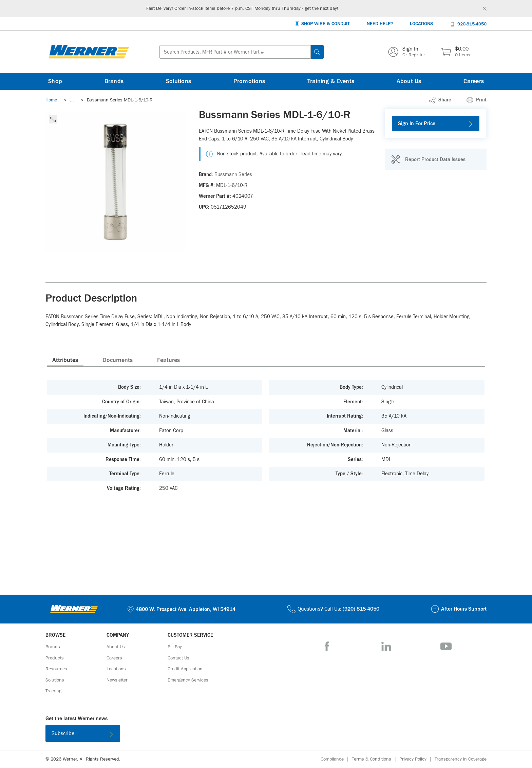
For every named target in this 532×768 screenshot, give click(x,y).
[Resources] (56, 669)
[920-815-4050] (468, 24)
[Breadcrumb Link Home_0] (51, 100)
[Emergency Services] (188, 680)
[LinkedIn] (386, 646)
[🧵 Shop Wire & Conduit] (322, 24)
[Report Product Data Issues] (428, 159)
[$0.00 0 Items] (455, 52)
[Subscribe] (83, 733)
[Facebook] (327, 646)
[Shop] (55, 81)
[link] (72, 100)
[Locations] (421, 24)
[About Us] (409, 81)
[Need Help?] (380, 24)
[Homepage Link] (89, 52)
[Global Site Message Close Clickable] (485, 9)
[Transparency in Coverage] (461, 759)
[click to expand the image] (53, 119)
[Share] (440, 100)
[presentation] (65, 360)
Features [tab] (168, 360)
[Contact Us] (178, 658)
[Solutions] (178, 81)
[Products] (55, 658)
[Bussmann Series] (233, 175)
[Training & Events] (331, 81)
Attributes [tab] (65, 360)
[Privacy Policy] (417, 759)
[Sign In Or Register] (407, 52)
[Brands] (114, 81)
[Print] (477, 100)
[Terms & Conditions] (376, 759)
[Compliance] (336, 759)
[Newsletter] (117, 680)
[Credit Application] (185, 669)
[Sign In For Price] (436, 123)
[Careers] (474, 81)
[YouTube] (446, 646)
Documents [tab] (118, 360)
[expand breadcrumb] (72, 100)
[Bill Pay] (175, 647)
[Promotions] (249, 81)
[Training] (53, 691)
